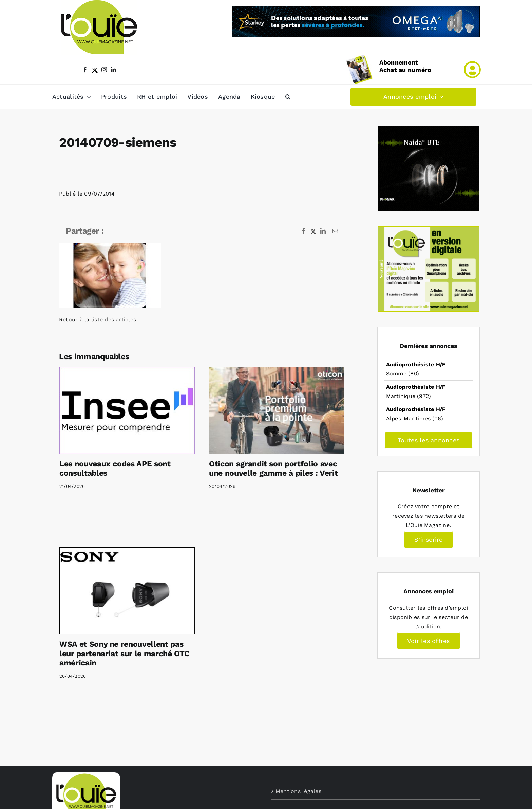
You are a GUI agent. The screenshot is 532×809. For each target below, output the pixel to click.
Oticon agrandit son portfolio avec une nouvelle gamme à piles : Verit (273, 469)
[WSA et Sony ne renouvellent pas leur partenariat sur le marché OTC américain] (127, 591)
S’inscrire (428, 540)
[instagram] (104, 70)
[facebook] (85, 70)
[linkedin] (113, 70)
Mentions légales (298, 791)
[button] (288, 97)
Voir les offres (429, 641)
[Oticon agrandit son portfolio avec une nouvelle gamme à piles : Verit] (277, 410)
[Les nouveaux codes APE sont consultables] (127, 410)
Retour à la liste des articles (98, 320)
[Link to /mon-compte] (472, 70)
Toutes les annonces (429, 440)
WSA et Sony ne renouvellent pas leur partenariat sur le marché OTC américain (124, 654)
